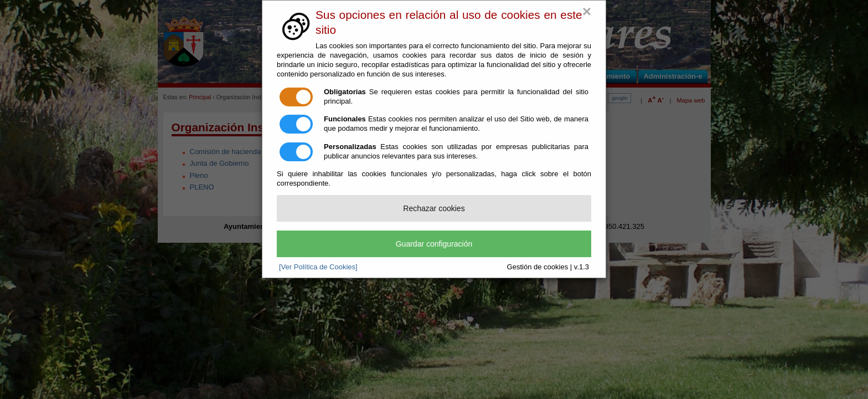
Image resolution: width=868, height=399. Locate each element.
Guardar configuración (434, 244)
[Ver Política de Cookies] (318, 267)
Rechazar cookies (434, 208)
